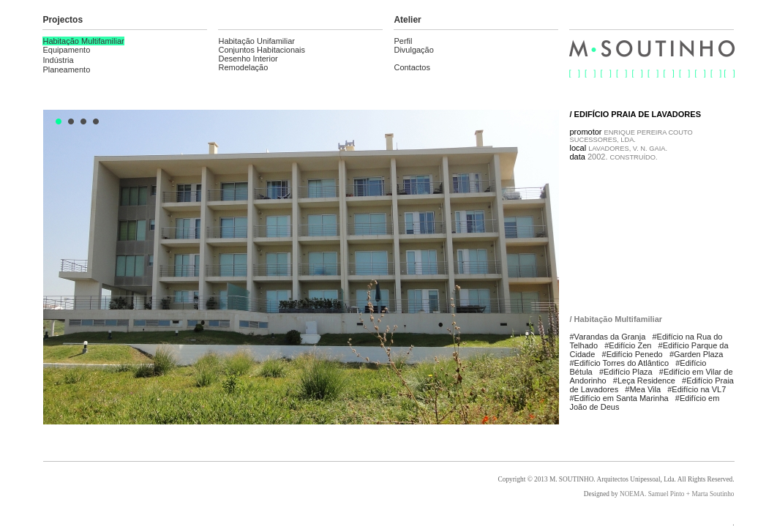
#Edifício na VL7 (697, 389)
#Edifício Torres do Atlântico (620, 363)
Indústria (58, 60)
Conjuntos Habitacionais (262, 50)
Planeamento (66, 70)
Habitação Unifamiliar (256, 41)
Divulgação (413, 50)
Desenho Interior (248, 59)
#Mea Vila (643, 389)
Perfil (403, 41)
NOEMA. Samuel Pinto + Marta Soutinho (677, 494)
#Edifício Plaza (626, 372)
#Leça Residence (644, 381)
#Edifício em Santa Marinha (619, 398)
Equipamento (66, 50)
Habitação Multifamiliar (83, 41)
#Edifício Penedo (633, 354)
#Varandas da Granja (608, 337)
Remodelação (243, 67)
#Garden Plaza (696, 354)
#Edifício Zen (628, 345)
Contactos (412, 67)
